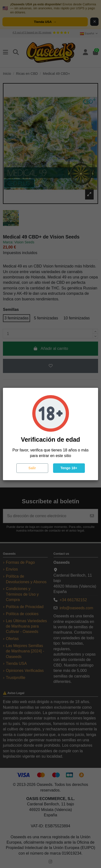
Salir (32, 468)
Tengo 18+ (69, 468)
